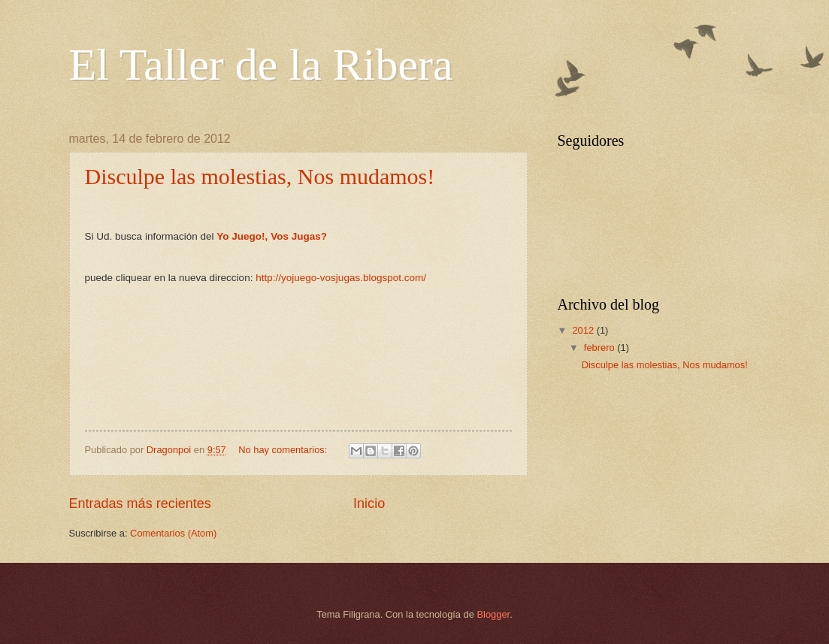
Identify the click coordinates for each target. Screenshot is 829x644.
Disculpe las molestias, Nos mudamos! (260, 176)
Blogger (494, 614)
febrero (601, 348)
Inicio (369, 503)
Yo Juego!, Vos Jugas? (272, 236)
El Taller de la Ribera (261, 65)
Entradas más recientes (140, 503)
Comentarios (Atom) (173, 533)
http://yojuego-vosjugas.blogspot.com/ (341, 278)
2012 (584, 330)
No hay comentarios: (284, 450)
